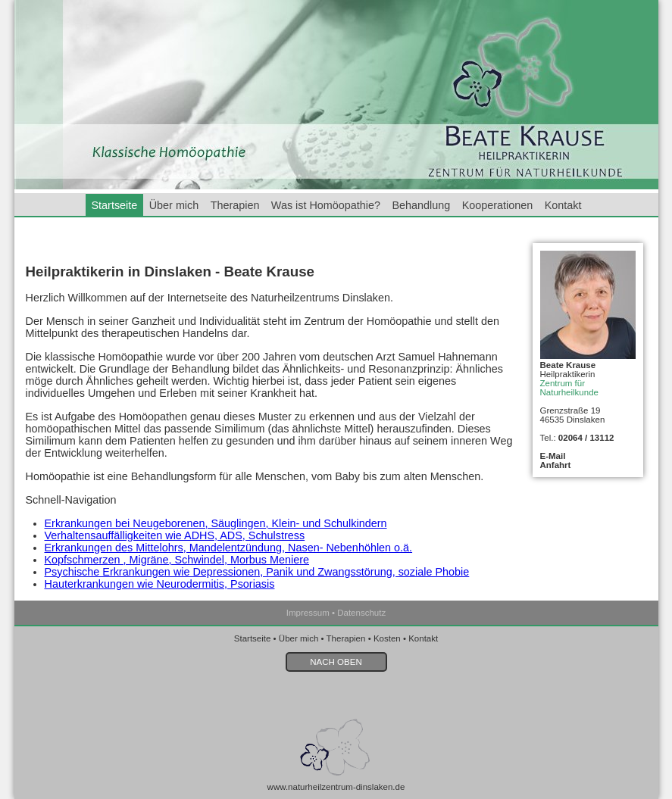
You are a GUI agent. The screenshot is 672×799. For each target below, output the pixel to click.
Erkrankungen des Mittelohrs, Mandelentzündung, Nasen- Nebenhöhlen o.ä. (229, 548)
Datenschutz (361, 613)
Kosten (387, 638)
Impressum (308, 613)
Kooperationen (498, 205)
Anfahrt (556, 465)
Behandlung (421, 205)
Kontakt (563, 205)
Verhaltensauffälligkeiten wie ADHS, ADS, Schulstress (175, 535)
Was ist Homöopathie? (326, 205)
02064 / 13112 (586, 438)
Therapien (235, 205)
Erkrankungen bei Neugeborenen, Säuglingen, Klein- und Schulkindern (216, 523)
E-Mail (553, 456)
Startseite (115, 205)
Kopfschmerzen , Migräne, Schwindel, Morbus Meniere (177, 560)
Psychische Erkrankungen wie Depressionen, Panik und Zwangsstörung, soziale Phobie (257, 572)
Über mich (174, 205)
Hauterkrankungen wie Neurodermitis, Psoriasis (160, 584)
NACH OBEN (336, 662)
